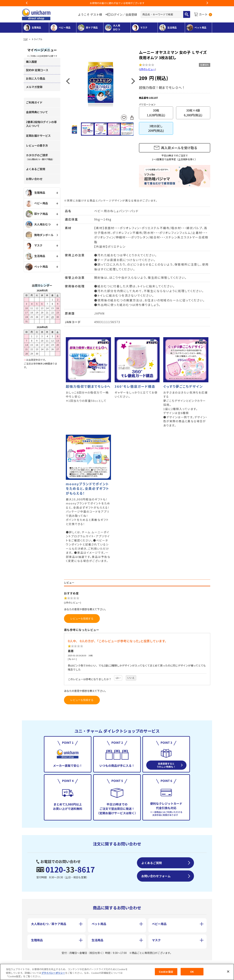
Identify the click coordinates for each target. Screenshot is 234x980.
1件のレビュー (147, 69)
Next (207, 3)
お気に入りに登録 (124, 118)
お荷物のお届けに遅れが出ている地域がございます (117, 3)
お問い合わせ (34, 179)
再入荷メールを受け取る (179, 148)
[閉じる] (228, 972)
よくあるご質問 (36, 169)
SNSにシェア (132, 118)
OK (192, 972)
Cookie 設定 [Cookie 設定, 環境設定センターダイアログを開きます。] (166, 972)
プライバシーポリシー (53, 973)
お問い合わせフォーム (156, 876)
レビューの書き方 (37, 145)
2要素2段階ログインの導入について (41, 124)
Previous (27, 3)
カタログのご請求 (40, 157)
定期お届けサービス (38, 136)
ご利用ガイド (34, 102)
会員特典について (37, 112)
